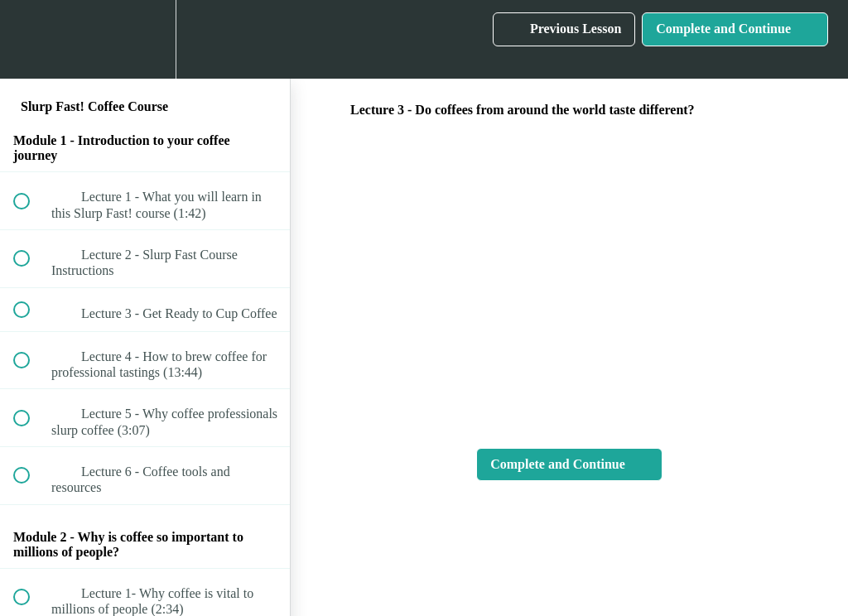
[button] (31, 39)
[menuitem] (145, 39)
